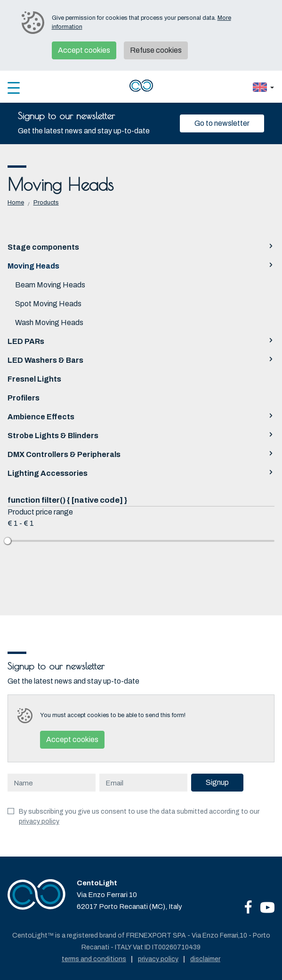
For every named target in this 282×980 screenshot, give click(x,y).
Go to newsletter (222, 123)
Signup (217, 782)
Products (46, 203)
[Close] (261, 123)
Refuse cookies (156, 50)
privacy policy (39, 821)
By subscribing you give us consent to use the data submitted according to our (139, 817)
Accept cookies (84, 50)
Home (16, 203)
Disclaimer (205, 959)
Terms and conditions (94, 959)
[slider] (8, 541)
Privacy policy (158, 959)
